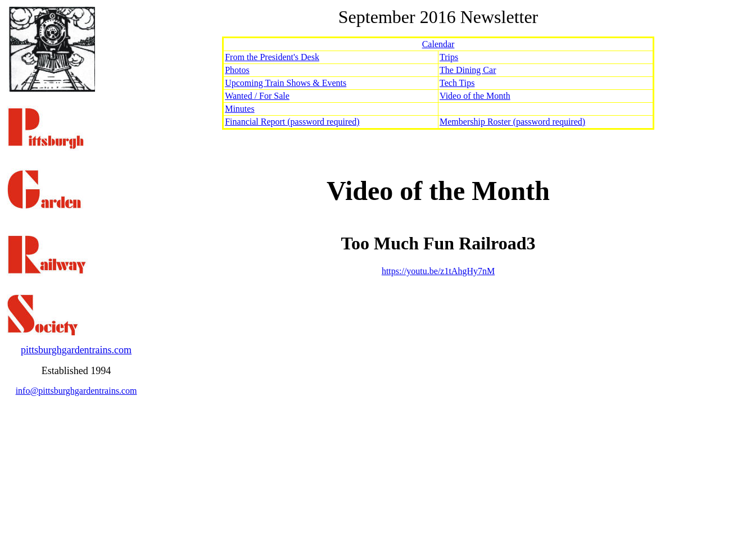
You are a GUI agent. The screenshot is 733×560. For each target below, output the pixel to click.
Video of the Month (475, 96)
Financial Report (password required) (292, 122)
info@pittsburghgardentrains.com (76, 391)
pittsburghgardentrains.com (76, 350)
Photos (237, 70)
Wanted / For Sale (257, 96)
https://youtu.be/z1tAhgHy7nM (438, 271)
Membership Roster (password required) (512, 122)
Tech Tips (457, 83)
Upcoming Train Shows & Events (286, 83)
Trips (449, 57)
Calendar (438, 44)
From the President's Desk (272, 57)
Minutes (239, 109)
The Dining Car (468, 70)
